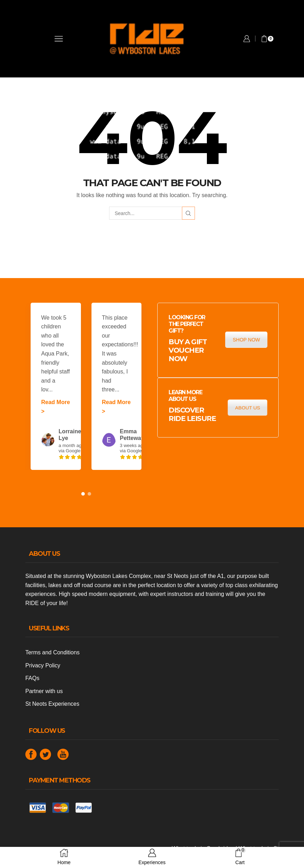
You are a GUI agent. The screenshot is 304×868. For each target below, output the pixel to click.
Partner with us (44, 691)
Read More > (56, 407)
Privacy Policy (43, 665)
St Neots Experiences (52, 704)
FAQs (32, 678)
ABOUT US (248, 408)
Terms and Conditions (52, 652)
